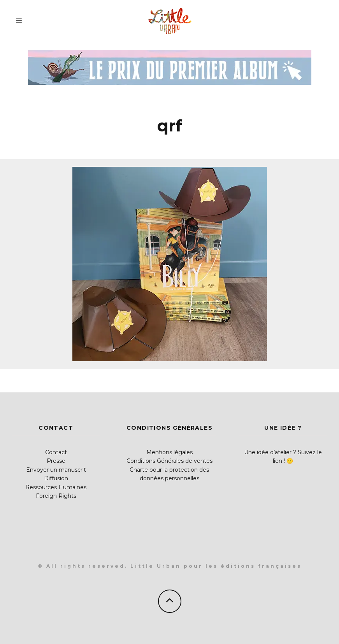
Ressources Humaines (56, 487)
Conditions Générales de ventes (169, 461)
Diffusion (56, 478)
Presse (56, 461)
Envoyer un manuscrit (56, 470)
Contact (56, 452)
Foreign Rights (56, 496)
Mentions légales (169, 452)
